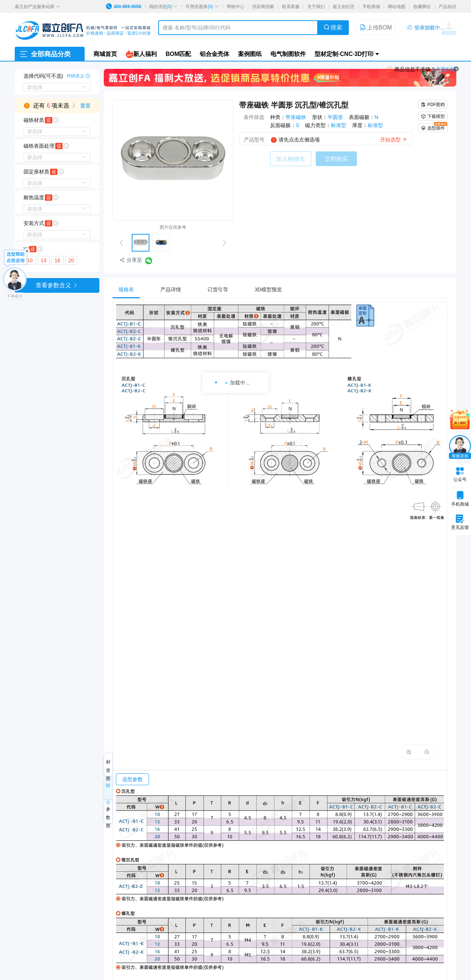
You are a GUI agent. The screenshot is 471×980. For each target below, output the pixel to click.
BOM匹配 (178, 54)
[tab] (130, 289)
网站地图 (397, 7)
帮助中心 (235, 7)
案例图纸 (250, 54)
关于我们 (316, 7)
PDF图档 (433, 105)
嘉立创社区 (344, 7)
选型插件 (434, 127)
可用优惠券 (202, 7)
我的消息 (164, 7)
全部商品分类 (45, 54)
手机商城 (371, 7)
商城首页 (105, 54)
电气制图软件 (288, 54)
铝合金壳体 (215, 54)
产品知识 (447, 7)
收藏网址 (422, 7)
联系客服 (291, 7)
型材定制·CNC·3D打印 (344, 54)
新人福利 (141, 54)
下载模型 (433, 116)
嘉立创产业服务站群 (37, 7)
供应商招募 (263, 7)
